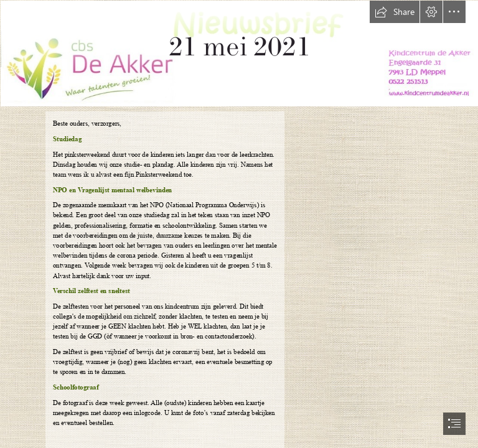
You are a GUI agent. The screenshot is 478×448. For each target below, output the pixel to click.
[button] (395, 12)
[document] (239, 224)
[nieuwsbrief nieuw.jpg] (239, 53)
